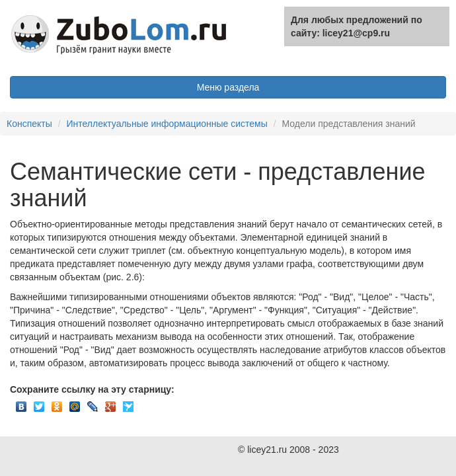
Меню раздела (228, 87)
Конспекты (29, 124)
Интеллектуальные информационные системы (167, 124)
